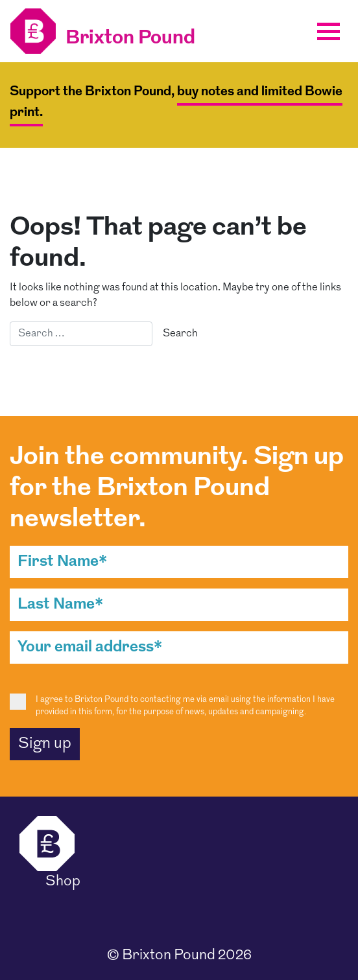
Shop (63, 882)
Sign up (45, 744)
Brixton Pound (169, 956)
